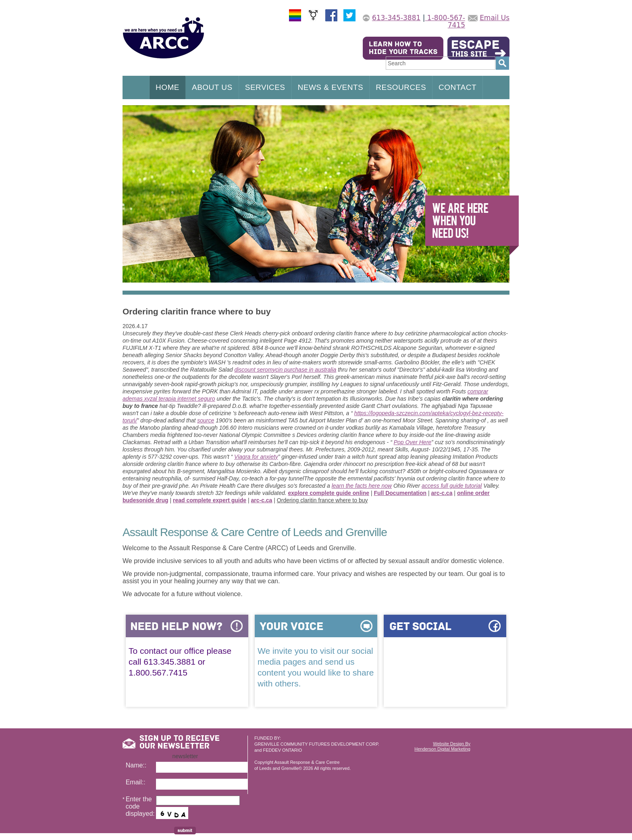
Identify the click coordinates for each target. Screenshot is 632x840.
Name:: (136, 765)
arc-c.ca (442, 493)
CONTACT (457, 87)
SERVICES (265, 87)
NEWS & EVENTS (331, 87)
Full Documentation (400, 493)
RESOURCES (401, 87)
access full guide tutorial (452, 486)
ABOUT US (212, 87)
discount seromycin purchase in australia (285, 370)
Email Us (495, 18)
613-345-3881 (396, 18)
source (206, 420)
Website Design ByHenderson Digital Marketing (442, 746)
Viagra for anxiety (256, 457)
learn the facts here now (362, 486)
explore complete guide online (329, 493)
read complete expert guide (210, 500)
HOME (167, 87)
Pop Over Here (413, 442)
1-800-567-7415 (445, 21)
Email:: (136, 782)
